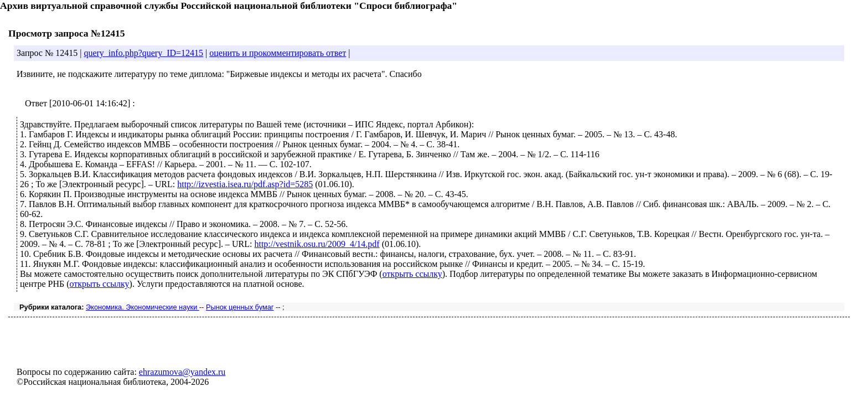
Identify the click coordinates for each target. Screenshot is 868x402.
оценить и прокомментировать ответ (278, 53)
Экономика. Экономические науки (143, 307)
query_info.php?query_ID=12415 (143, 53)
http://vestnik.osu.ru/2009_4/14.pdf (317, 244)
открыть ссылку (412, 274)
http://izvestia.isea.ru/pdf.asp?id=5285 (245, 184)
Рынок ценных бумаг (240, 307)
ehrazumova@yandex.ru (182, 372)
